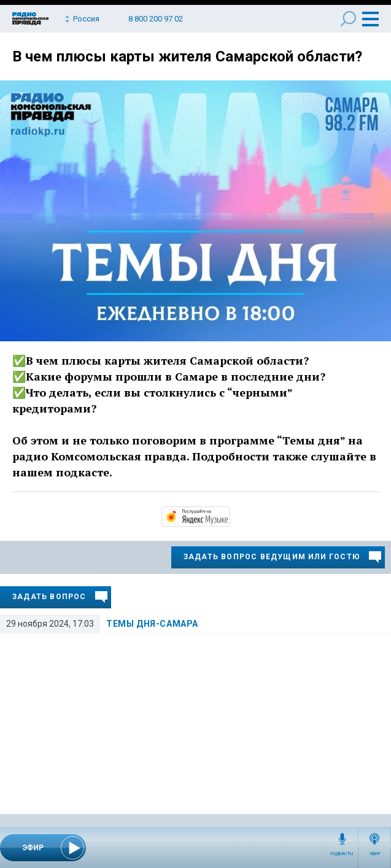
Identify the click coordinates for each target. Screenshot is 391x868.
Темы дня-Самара (152, 624)
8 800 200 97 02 (156, 19)
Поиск (348, 19)
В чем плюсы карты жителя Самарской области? (187, 56)
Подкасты (342, 854)
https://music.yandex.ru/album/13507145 (229, 516)
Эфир (375, 854)
